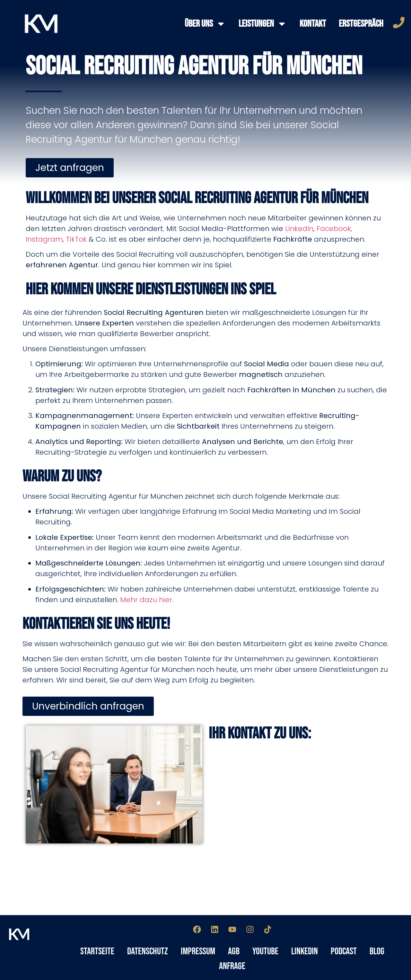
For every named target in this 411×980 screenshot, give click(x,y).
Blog (377, 951)
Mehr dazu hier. (147, 600)
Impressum (198, 951)
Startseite (97, 951)
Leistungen (263, 24)
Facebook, (334, 229)
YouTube (265, 951)
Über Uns (205, 24)
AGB (234, 951)
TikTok (76, 239)
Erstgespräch (361, 24)
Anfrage (232, 966)
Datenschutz (148, 951)
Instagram (44, 239)
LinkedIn (299, 229)
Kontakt (313, 24)
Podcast (344, 951)
